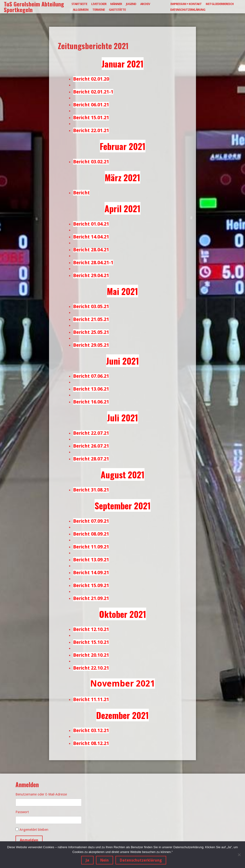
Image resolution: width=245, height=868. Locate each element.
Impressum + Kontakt (186, 4)
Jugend (131, 4)
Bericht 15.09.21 (91, 585)
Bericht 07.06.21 (91, 376)
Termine (99, 10)
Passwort (22, 812)
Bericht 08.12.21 (91, 743)
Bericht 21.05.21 (91, 319)
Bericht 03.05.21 (91, 306)
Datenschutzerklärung (188, 10)
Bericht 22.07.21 (91, 433)
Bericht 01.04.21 (91, 224)
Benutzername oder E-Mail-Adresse (41, 794)
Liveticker (99, 4)
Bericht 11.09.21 (91, 547)
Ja (87, 860)
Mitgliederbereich (220, 4)
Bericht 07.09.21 (91, 521)
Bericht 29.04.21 (91, 275)
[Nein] (239, 855)
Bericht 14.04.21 (91, 237)
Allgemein (81, 10)
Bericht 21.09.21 (91, 598)
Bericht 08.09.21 (91, 534)
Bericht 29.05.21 (91, 345)
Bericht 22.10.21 (91, 668)
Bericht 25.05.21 (91, 332)
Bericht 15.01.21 (91, 118)
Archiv (145, 4)
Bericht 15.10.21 (91, 642)
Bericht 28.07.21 (91, 459)
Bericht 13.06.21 (91, 389)
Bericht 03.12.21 (91, 730)
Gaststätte (117, 10)
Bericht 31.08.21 (91, 490)
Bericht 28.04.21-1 (93, 263)
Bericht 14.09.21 (91, 573)
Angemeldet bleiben (34, 830)
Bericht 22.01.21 (91, 130)
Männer (116, 4)
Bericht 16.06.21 (91, 402)
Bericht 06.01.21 (91, 105)
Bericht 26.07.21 (91, 446)
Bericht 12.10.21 (91, 629)
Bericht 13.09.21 (91, 560)
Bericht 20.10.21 (91, 655)
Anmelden (29, 840)
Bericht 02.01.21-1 (93, 92)
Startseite (79, 4)
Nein (105, 860)
